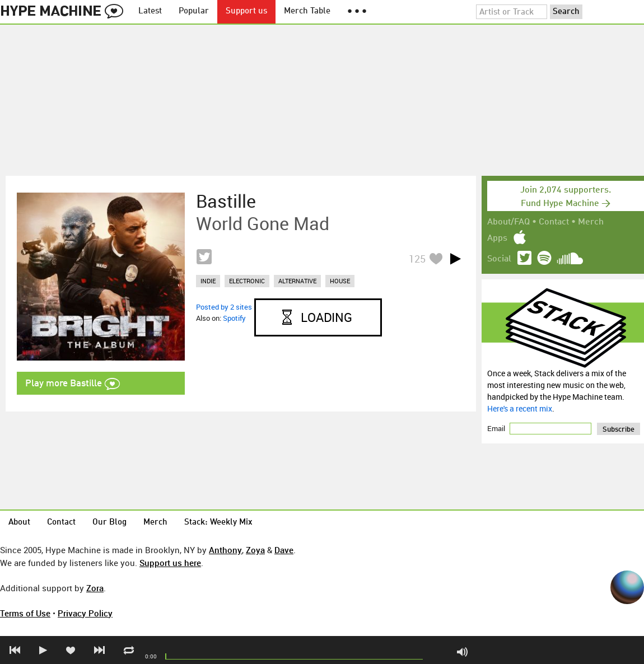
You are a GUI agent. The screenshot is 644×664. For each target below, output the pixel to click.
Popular (194, 11)
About (19, 523)
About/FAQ (508, 222)
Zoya (255, 550)
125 (417, 259)
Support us (246, 11)
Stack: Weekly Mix (218, 523)
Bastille (226, 201)
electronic (247, 281)
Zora (95, 588)
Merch (591, 222)
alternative (297, 281)
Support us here (170, 563)
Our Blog (109, 523)
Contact (554, 222)
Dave (284, 550)
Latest (150, 11)
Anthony (225, 550)
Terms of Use (25, 613)
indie (208, 281)
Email (497, 428)
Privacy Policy (85, 613)
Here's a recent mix (520, 408)
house (340, 281)
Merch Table (307, 11)
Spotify (234, 318)
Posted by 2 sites (224, 307)
